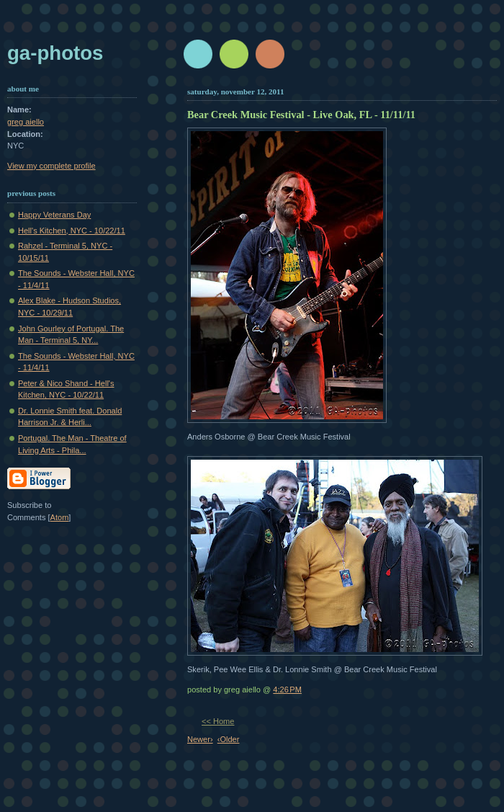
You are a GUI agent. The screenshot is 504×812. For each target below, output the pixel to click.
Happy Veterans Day (54, 215)
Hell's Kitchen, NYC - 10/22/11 (72, 231)
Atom (60, 517)
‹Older (229, 739)
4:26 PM (287, 690)
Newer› (200, 739)
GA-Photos (55, 53)
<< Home (218, 721)
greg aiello (26, 122)
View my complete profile (51, 166)
